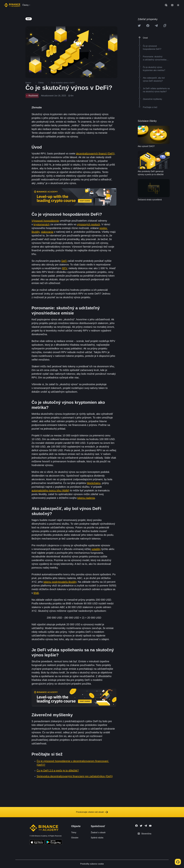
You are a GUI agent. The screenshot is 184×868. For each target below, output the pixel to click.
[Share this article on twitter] (139, 26)
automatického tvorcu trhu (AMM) (50, 490)
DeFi (64, 261)
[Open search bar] (165, 5)
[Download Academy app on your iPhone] (37, 843)
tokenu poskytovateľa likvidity (60, 582)
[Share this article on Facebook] (148, 26)
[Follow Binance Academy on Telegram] (146, 826)
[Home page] (12, 5)
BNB (36, 593)
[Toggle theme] (178, 5)
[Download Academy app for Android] (54, 843)
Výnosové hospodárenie (45, 221)
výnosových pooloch (89, 224)
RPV (64, 268)
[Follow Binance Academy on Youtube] (150, 826)
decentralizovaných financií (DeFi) (95, 154)
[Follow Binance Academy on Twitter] (141, 826)
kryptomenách (42, 224)
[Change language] (172, 5)
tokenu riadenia (86, 498)
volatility (96, 549)
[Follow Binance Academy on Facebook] (136, 826)
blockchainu (94, 483)
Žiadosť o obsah (98, 832)
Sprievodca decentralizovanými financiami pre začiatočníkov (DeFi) (75, 776)
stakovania (47, 232)
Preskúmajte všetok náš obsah (92, 812)
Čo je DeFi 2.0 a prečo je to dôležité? (58, 771)
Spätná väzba (97, 838)
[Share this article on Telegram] (156, 26)
